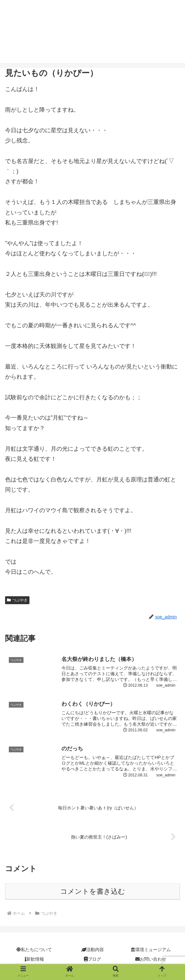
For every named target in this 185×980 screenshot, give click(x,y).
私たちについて (34, 950)
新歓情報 (34, 959)
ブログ (92, 959)
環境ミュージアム (151, 950)
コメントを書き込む (93, 892)
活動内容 (92, 950)
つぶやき (17, 600)
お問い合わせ (151, 959)
